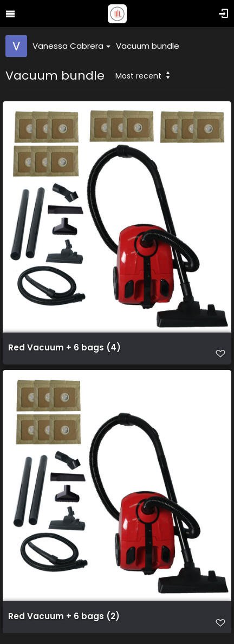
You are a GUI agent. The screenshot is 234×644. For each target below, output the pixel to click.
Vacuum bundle (148, 46)
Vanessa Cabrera (71, 46)
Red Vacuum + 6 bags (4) (64, 348)
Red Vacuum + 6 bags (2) (64, 616)
